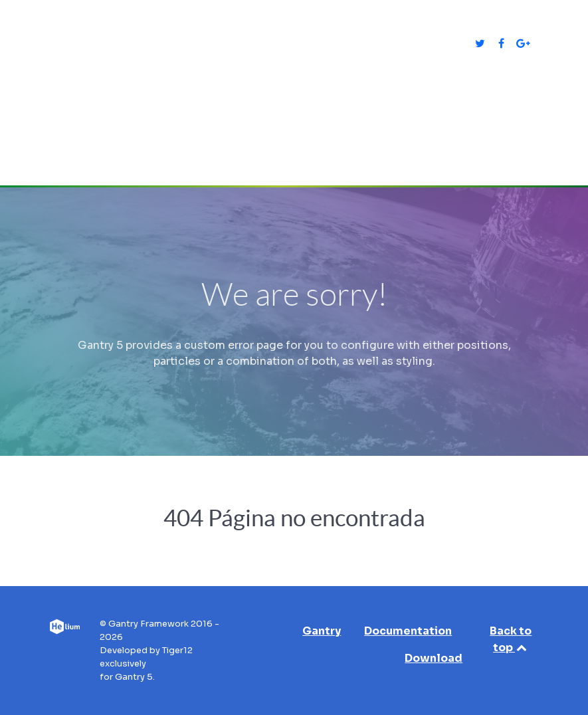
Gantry (322, 631)
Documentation (408, 631)
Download (434, 658)
